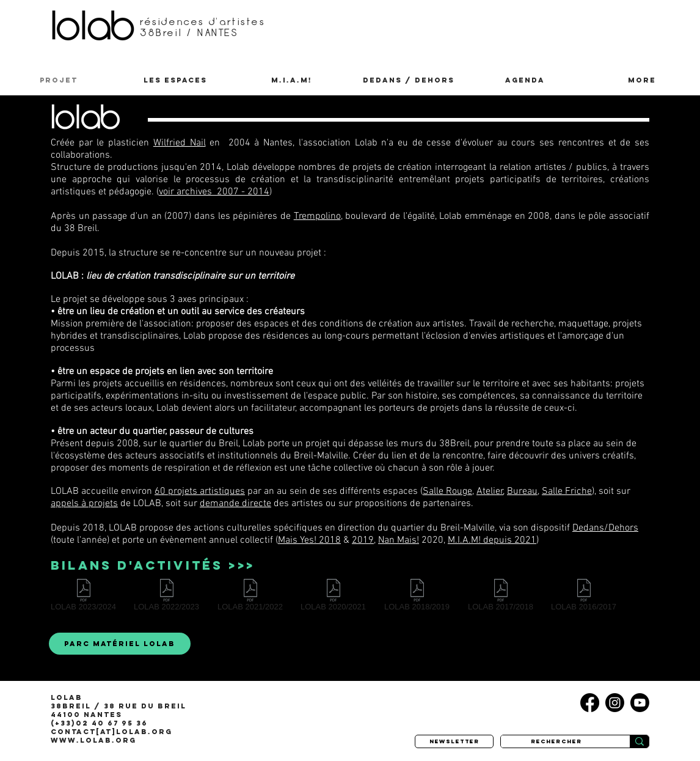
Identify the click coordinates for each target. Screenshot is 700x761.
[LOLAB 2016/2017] (584, 597)
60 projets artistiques (200, 491)
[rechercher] (556, 741)
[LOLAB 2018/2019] (417, 597)
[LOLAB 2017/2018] (501, 597)
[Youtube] (640, 703)
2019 (363, 540)
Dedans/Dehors (605, 528)
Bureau (522, 491)
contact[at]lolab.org (111, 732)
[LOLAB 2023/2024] (83, 597)
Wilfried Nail (180, 143)
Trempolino (317, 216)
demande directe (235, 504)
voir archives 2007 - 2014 (214, 192)
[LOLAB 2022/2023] (166, 597)
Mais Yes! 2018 (309, 540)
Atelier (490, 491)
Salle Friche (567, 491)
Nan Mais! (399, 540)
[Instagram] (615, 703)
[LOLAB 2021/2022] (250, 597)
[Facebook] (590, 703)
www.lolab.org (93, 740)
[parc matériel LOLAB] (120, 644)
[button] (175, 80)
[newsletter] (454, 741)
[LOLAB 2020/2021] (333, 597)
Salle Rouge (447, 491)
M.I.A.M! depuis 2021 (492, 540)
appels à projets (84, 504)
